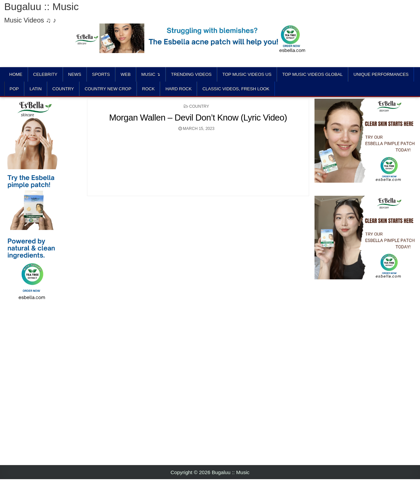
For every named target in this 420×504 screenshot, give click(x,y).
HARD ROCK (178, 89)
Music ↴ (151, 74)
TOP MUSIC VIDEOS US (247, 74)
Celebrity (45, 74)
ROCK (149, 89)
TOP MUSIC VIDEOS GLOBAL (312, 74)
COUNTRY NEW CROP (108, 89)
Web (126, 74)
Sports (101, 74)
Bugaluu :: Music (42, 7)
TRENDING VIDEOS (191, 74)
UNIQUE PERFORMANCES (381, 74)
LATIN (36, 89)
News (75, 74)
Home (16, 74)
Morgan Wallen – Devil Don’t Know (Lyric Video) (198, 118)
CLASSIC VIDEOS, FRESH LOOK (236, 89)
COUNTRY (63, 89)
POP (14, 89)
